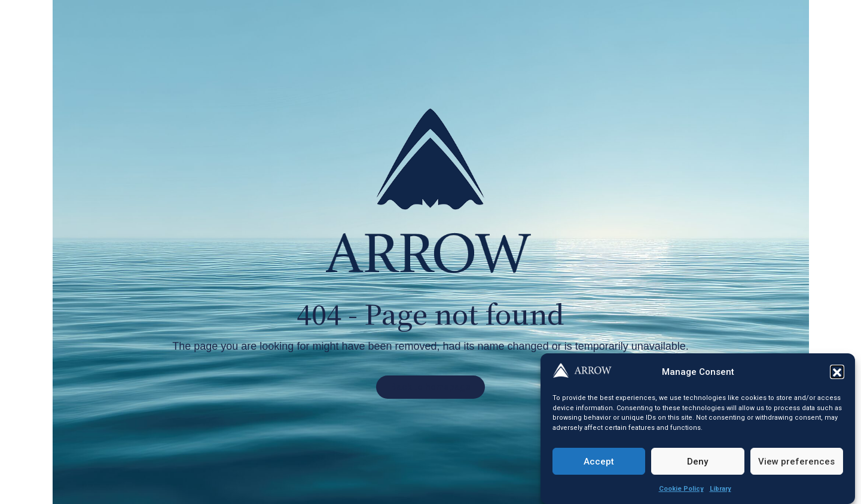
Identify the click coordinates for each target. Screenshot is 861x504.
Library (720, 493)
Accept (599, 465)
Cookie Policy (681, 493)
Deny (697, 465)
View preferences (796, 465)
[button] (837, 376)
